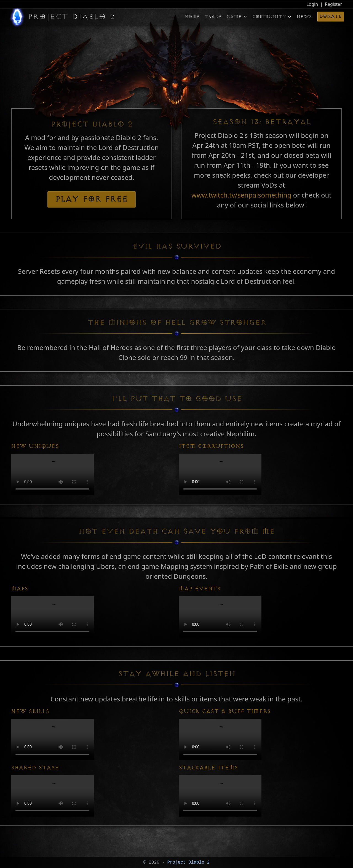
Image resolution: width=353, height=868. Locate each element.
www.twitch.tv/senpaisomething (242, 195)
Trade (213, 17)
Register (333, 4)
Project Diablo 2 (187, 862)
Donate (331, 16)
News (304, 17)
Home (192, 17)
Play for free (92, 199)
